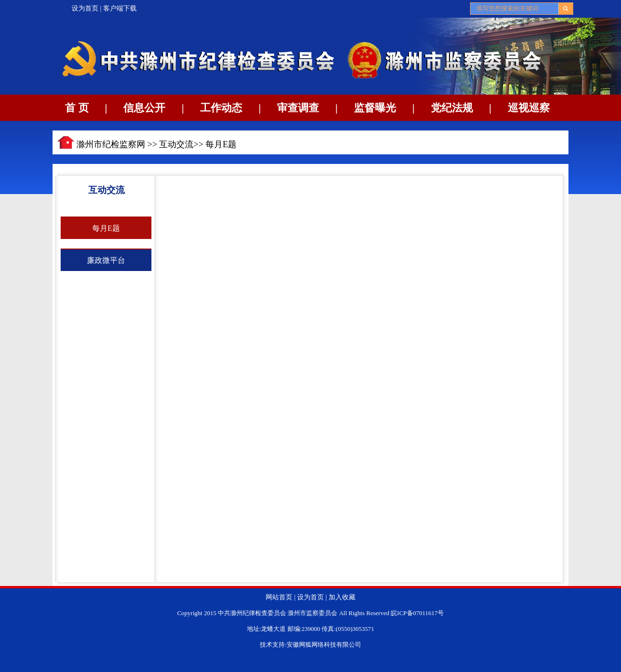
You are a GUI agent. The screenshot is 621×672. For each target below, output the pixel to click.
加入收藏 (342, 597)
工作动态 (221, 108)
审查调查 (298, 108)
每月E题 (221, 144)
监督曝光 (375, 108)
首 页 (77, 108)
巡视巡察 (529, 108)
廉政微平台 (106, 260)
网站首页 (279, 597)
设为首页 (85, 8)
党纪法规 (452, 108)
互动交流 (176, 144)
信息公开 (144, 108)
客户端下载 (120, 8)
